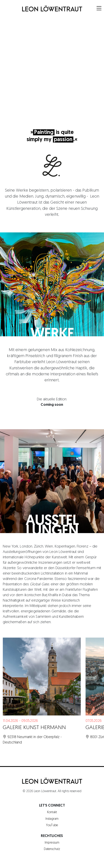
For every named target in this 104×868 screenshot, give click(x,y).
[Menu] (99, 9)
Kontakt (52, 812)
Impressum (52, 843)
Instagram (52, 819)
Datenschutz (52, 849)
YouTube (52, 825)
